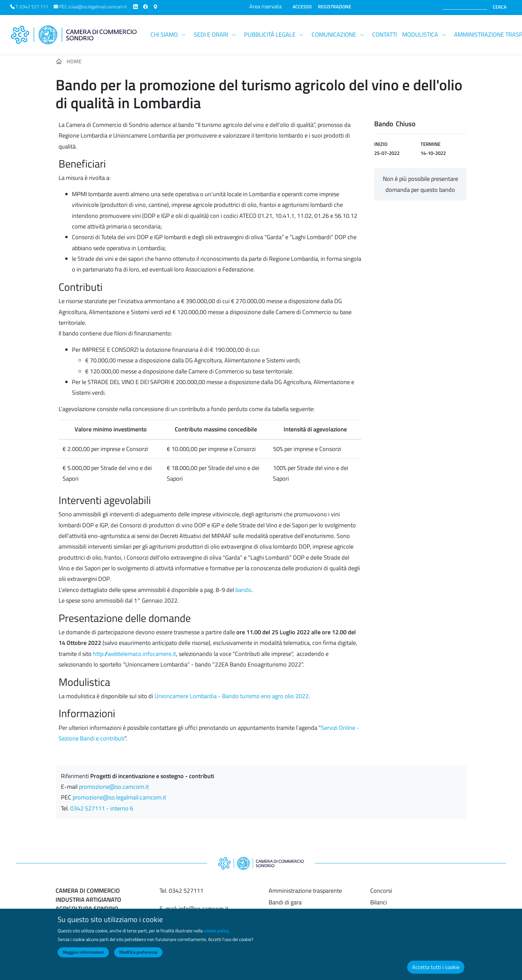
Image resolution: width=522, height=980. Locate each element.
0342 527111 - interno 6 (102, 808)
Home (74, 61)
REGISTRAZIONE (335, 7)
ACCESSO (302, 7)
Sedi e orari (211, 34)
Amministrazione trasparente (305, 891)
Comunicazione (334, 34)
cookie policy (216, 937)
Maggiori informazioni (83, 958)
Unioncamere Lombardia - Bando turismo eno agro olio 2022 (232, 696)
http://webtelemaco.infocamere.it (134, 654)
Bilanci (379, 902)
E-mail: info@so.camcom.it (194, 909)
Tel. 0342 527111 (181, 891)
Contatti (385, 34)
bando (243, 590)
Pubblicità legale (270, 34)
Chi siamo (164, 34)
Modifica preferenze (138, 958)
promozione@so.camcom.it (114, 787)
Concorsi (381, 891)
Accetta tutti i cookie (436, 973)
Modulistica (420, 34)
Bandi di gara (285, 902)
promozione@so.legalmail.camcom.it (119, 797)
